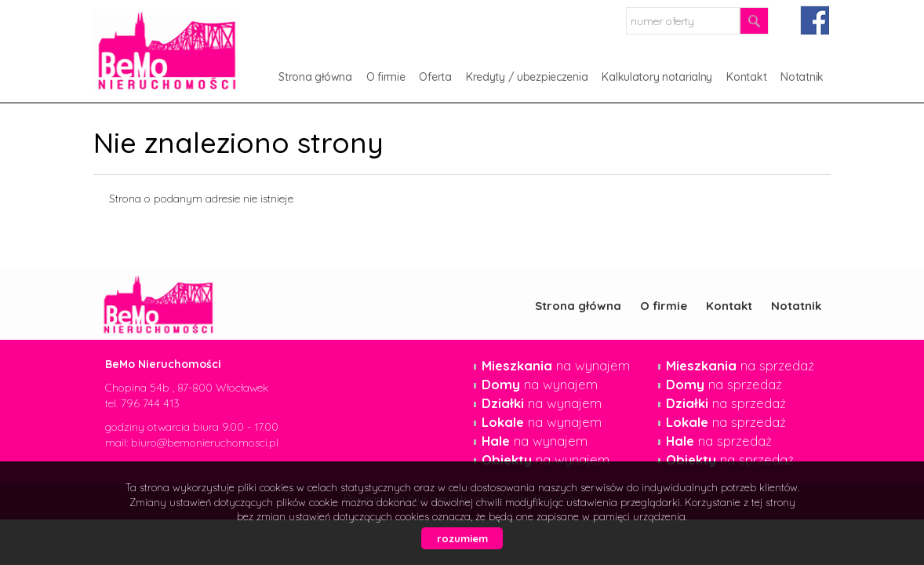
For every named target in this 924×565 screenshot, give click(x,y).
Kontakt (746, 77)
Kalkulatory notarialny (657, 77)
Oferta (435, 77)
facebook (815, 20)
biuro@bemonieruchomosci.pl (205, 443)
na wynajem (556, 365)
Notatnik (802, 77)
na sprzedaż (740, 365)
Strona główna (315, 77)
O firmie (386, 77)
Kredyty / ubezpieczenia (527, 77)
